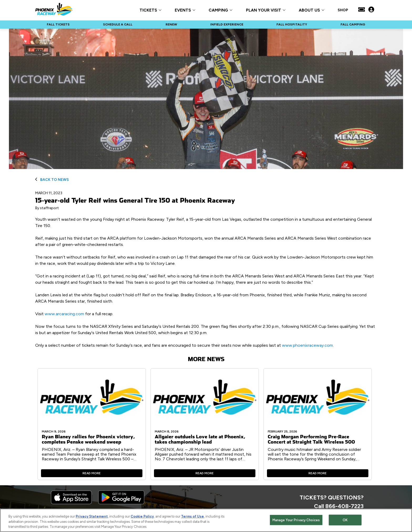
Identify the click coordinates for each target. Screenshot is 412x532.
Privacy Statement (92, 517)
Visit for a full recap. (74, 314)
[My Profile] (371, 10)
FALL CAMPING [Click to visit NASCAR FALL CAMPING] (353, 24)
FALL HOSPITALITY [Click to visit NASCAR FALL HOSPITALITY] (292, 24)
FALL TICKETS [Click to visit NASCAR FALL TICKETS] (58, 24)
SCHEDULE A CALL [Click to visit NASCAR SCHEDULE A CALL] (118, 24)
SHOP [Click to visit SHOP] (343, 10)
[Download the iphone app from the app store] (71, 503)
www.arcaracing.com (64, 314)
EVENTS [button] (183, 10)
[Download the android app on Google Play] (121, 503)
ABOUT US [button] (309, 10)
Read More (92, 473)
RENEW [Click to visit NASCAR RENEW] (171, 24)
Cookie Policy (142, 517)
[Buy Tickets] (362, 10)
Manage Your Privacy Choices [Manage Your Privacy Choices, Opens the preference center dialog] (296, 520)
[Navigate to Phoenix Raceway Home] (54, 10)
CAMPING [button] (218, 10)
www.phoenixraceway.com (307, 345)
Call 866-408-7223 (339, 506)
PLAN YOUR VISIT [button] (264, 10)
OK (345, 520)
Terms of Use (192, 517)
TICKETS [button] (148, 10)
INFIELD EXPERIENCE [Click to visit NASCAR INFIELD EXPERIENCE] (227, 24)
